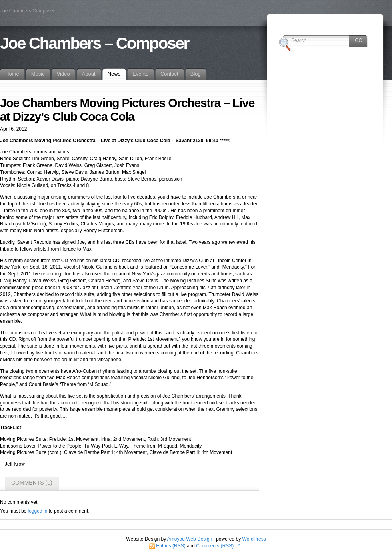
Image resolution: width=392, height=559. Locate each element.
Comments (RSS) (215, 546)
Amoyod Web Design (190, 539)
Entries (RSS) (171, 546)
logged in (38, 511)
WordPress (254, 539)
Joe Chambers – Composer (94, 43)
